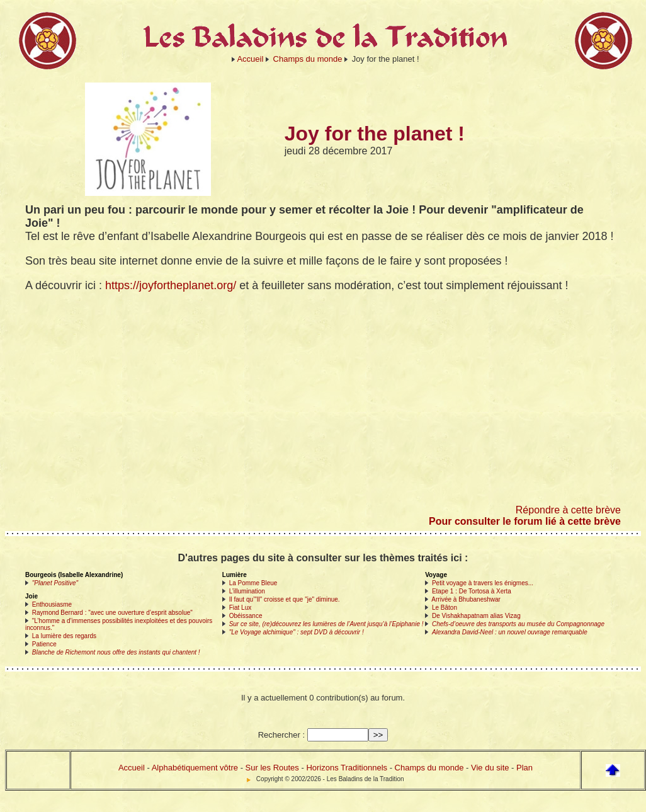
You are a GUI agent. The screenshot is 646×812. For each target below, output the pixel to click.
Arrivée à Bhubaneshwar (466, 599)
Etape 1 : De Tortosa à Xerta (472, 591)
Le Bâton (445, 608)
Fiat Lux (241, 608)
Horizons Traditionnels (347, 768)
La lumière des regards (64, 636)
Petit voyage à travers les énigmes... (483, 583)
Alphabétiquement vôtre (195, 768)
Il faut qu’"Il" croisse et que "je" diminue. (285, 599)
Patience (44, 644)
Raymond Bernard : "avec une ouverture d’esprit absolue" (112, 613)
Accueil (250, 59)
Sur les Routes (272, 768)
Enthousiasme (52, 604)
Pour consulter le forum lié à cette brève (525, 521)
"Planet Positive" (55, 583)
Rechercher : (281, 735)
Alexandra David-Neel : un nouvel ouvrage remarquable (510, 632)
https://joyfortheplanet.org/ (171, 285)
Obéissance (246, 616)
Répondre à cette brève (568, 510)
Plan (524, 768)
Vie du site (490, 768)
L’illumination (247, 591)
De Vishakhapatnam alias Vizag (476, 616)
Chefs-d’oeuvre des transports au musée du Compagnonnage (518, 624)
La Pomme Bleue (253, 583)
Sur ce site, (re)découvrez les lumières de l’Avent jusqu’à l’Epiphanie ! (326, 624)
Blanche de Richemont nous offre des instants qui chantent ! (116, 652)
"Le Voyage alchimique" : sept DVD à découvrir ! (297, 632)
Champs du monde (308, 59)
